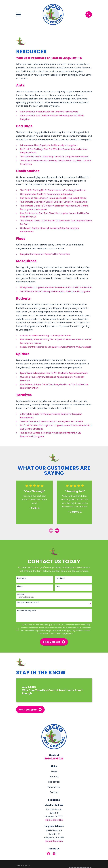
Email (58, 586)
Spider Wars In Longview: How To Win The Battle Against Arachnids (54, 373)
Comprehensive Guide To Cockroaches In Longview (46, 194)
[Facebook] (49, 854)
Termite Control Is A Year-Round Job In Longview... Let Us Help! (51, 421)
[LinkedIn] (59, 854)
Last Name (60, 578)
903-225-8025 (54, 759)
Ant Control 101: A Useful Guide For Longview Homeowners (49, 112)
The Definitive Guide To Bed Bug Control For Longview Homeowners (54, 157)
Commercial (54, 787)
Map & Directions (54, 820)
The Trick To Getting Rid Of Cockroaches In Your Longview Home (53, 190)
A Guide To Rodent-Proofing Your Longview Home (45, 336)
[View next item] (57, 531)
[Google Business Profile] (54, 854)
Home (54, 771)
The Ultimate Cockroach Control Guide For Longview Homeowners (54, 202)
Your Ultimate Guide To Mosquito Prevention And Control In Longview (55, 291)
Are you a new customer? (28, 602)
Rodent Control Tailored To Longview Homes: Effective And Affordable (56, 347)
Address (21, 594)
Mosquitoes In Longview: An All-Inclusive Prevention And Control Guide (56, 287)
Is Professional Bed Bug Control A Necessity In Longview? (49, 145)
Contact (54, 792)
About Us (54, 777)
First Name (22, 578)
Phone (20, 586)
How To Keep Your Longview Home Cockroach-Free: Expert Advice (53, 198)
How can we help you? (27, 611)
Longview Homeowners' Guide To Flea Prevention (45, 254)
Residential (54, 782)
